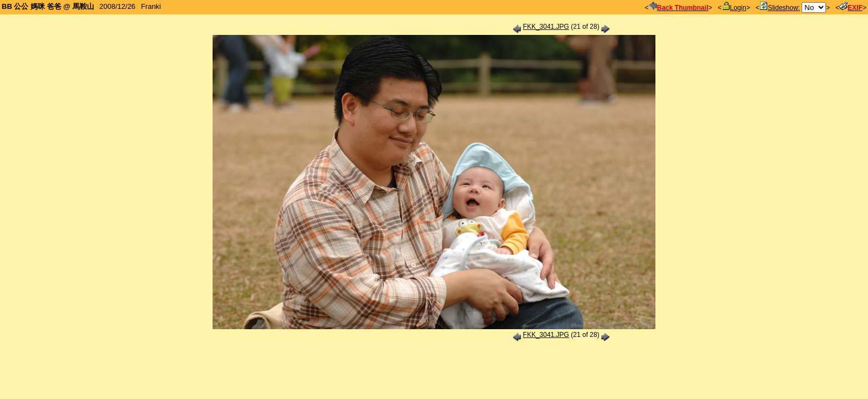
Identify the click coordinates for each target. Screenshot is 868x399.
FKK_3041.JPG (546, 27)
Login (734, 8)
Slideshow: (780, 8)
